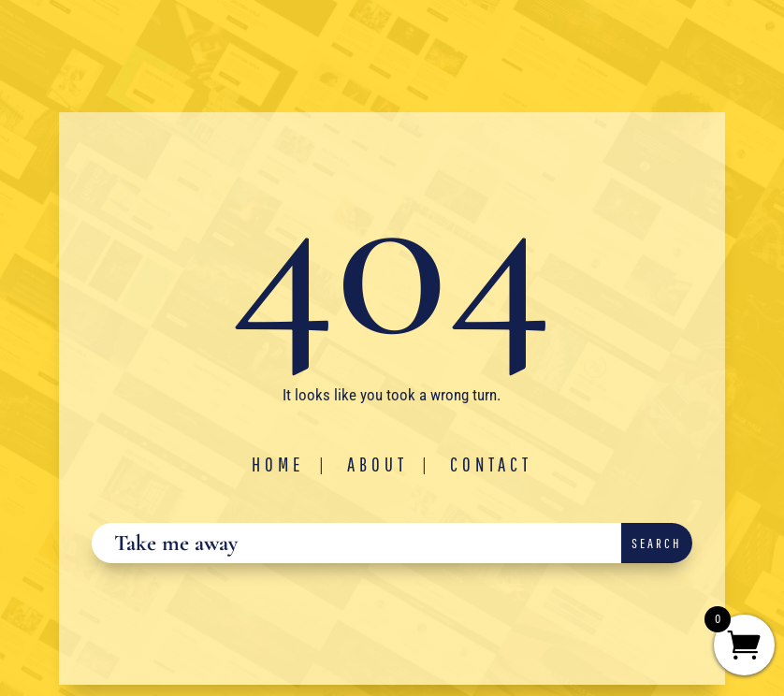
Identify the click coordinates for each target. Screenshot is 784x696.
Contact (491, 464)
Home (278, 464)
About (377, 464)
